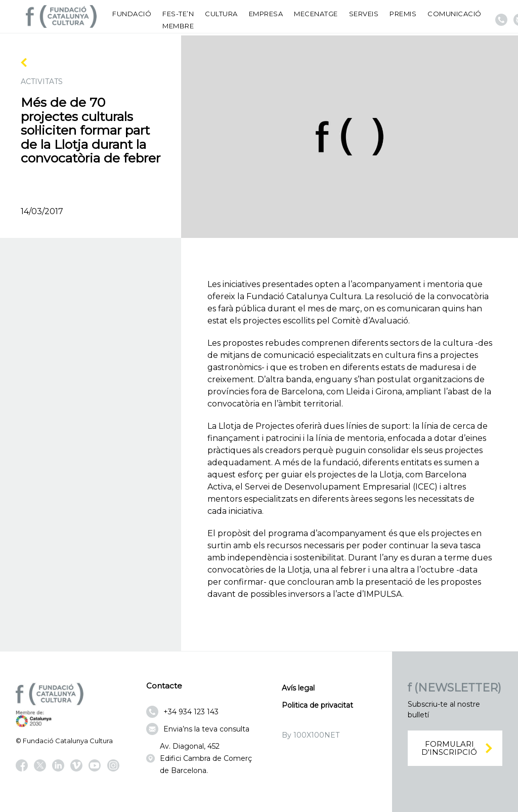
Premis (403, 14)
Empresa (266, 14)
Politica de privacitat (317, 705)
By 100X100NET (311, 735)
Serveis (364, 14)
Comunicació (455, 14)
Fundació (132, 14)
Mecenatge (316, 14)
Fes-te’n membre (178, 20)
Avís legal (298, 688)
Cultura (221, 14)
